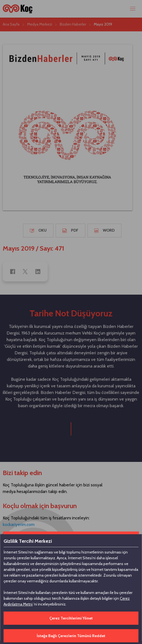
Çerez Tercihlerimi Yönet (71, 618)
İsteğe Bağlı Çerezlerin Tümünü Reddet (71, 636)
